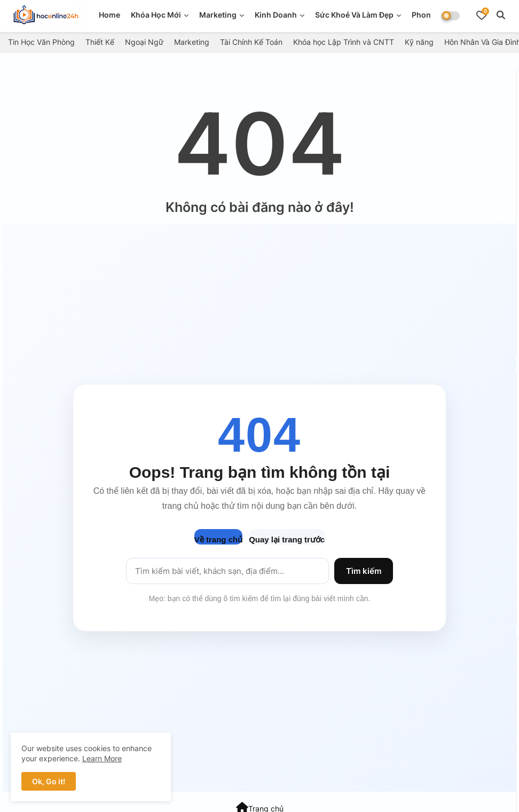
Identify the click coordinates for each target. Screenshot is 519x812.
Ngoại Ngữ (144, 42)
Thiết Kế (100, 42)
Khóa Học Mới (156, 15)
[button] (501, 15)
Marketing (218, 15)
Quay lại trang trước (287, 539)
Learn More (102, 758)
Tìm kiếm (364, 571)
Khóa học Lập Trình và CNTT (344, 42)
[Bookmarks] (482, 15)
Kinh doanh (276, 15)
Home (109, 15)
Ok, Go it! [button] (49, 781)
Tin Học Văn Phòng (41, 42)
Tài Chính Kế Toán (251, 42)
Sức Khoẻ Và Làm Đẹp (354, 15)
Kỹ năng (419, 42)
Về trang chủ (218, 539)
